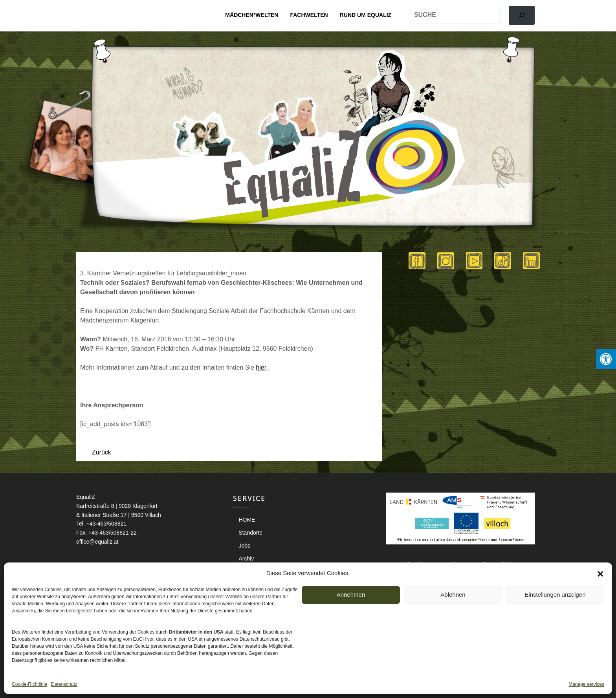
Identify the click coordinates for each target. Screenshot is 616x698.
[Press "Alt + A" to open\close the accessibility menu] (606, 359)
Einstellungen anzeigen (555, 594)
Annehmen (351, 594)
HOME (247, 520)
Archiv (246, 559)
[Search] (522, 15)
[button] (600, 573)
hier (261, 367)
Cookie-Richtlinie (29, 684)
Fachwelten (309, 15)
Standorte (250, 533)
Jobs (244, 546)
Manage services (586, 684)
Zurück (102, 452)
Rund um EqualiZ (366, 15)
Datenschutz (64, 684)
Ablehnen (453, 594)
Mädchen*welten (252, 15)
